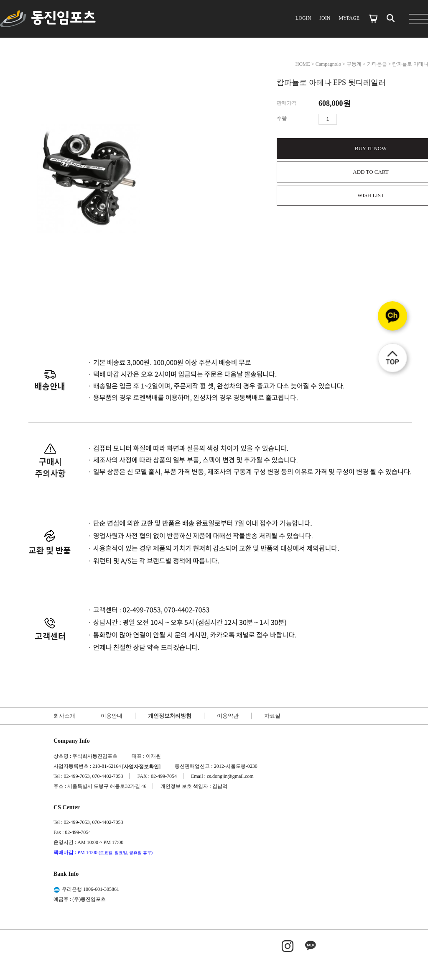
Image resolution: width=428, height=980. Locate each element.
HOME (303, 64)
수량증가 (344, 119)
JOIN (325, 18)
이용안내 (112, 716)
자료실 (272, 716)
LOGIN (303, 18)
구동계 (354, 64)
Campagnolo (328, 64)
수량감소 (356, 119)
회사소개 (64, 716)
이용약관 (228, 716)
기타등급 (377, 64)
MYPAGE (349, 18)
